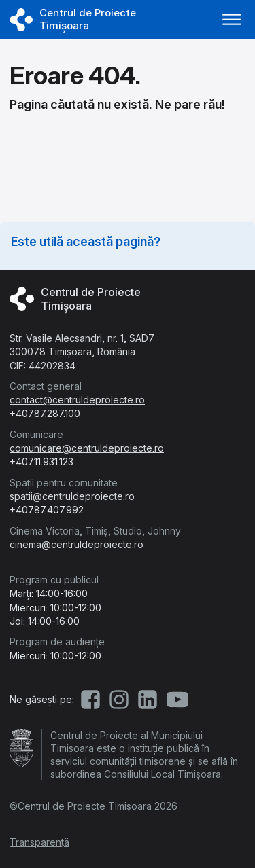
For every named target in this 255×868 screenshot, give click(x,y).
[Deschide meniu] (232, 20)
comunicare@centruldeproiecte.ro (87, 448)
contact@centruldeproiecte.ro (77, 400)
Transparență (39, 842)
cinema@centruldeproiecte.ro (76, 544)
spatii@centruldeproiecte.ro (72, 496)
